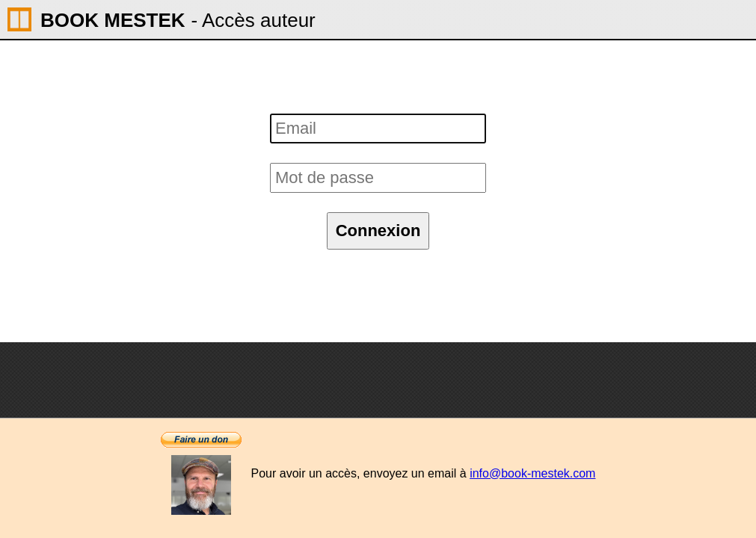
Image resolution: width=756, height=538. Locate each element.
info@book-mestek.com (532, 473)
